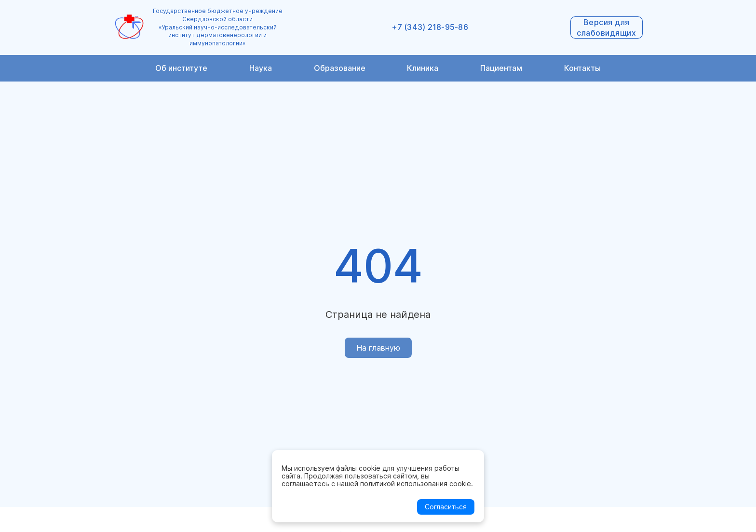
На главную (378, 348)
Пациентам (501, 68)
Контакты (582, 68)
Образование (340, 68)
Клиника (423, 68)
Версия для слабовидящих (606, 27)
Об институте (181, 68)
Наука (261, 68)
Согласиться (446, 507)
